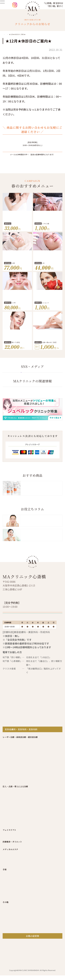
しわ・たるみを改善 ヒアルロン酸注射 (48, 266)
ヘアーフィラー (9, 866)
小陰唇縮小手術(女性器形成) (15, 941)
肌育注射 (7, 882)
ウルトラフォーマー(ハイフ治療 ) (17, 821)
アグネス (6, 837)
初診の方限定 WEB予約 (25, 653)
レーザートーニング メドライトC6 (18, 804)
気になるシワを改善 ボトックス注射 (17, 345)
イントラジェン (9, 812)
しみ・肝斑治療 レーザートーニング (17, 266)
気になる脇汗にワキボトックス (17, 226)
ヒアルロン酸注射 (10, 853)
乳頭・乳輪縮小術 (10, 945)
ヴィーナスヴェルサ (11, 829)
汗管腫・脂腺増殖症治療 (13, 842)
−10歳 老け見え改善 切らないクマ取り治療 (17, 305)
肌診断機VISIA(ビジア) (12, 978)
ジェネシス (7, 817)
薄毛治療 (7, 969)
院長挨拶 (55, 776)
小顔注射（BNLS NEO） (13, 858)
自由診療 (21, 780)
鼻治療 (6, 949)
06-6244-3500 (34, 140)
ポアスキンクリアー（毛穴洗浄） (17, 925)
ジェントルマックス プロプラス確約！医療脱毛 (48, 345)
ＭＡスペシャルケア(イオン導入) (17, 920)
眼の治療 (7, 953)
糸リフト (7, 897)
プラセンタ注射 (9, 870)
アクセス (44, 780)
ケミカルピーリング (11, 916)
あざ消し (7, 973)
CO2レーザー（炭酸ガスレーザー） (18, 825)
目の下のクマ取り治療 (12, 936)
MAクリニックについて (35, 776)
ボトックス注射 (9, 862)
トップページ (12, 776)
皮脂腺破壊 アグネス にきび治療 (48, 226)
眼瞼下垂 (7, 957)
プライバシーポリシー (32, 783)
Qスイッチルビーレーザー (48, 305)
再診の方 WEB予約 (23, 663)
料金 (32, 780)
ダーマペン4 (8, 833)
